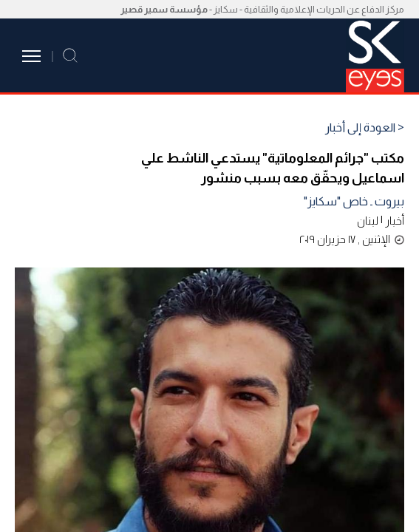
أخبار (395, 221)
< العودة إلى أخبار (365, 128)
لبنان (368, 221)
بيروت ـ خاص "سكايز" (354, 201)
